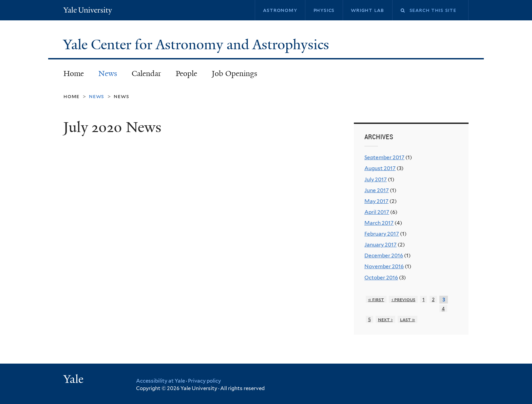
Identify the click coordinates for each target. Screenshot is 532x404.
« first (376, 299)
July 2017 (376, 179)
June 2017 (377, 190)
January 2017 (381, 245)
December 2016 (384, 255)
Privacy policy (204, 381)
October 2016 (381, 278)
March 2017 (379, 223)
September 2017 (384, 157)
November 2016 (384, 266)
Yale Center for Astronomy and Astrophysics (198, 44)
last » (408, 319)
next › (385, 319)
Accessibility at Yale (160, 381)
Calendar (146, 74)
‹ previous (404, 299)
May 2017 (376, 201)
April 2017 (377, 212)
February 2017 (382, 234)
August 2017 (380, 168)
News (108, 74)
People (186, 74)
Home (74, 74)
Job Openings (234, 74)
